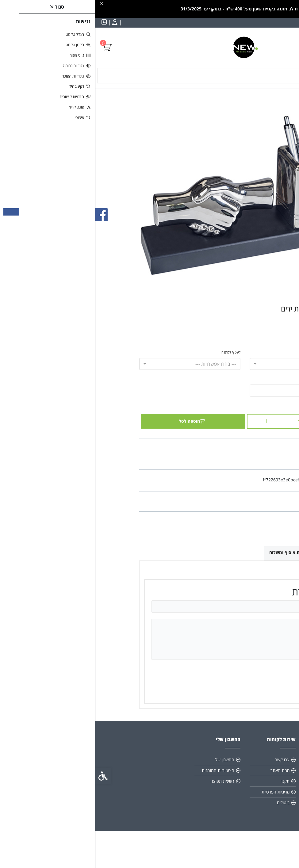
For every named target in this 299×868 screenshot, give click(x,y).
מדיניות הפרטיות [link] (180, 792)
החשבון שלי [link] (129, 760)
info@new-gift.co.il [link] (230, 781)
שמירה (227, 690)
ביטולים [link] (188, 803)
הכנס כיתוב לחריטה (242, 379)
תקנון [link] (245, 770)
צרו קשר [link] (187, 760)
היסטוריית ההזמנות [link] (123, 770)
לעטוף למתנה (136, 352)
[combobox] (205, 364)
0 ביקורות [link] (220, 501)
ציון (241, 670)
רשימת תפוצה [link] (127, 781)
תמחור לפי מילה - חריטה (239, 352)
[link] (19, 23)
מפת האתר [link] (185, 770)
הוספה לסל (98, 421)
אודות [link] (245, 760)
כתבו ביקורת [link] (244, 501)
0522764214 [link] (237, 792)
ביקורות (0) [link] (240, 552)
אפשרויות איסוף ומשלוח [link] (196, 552)
